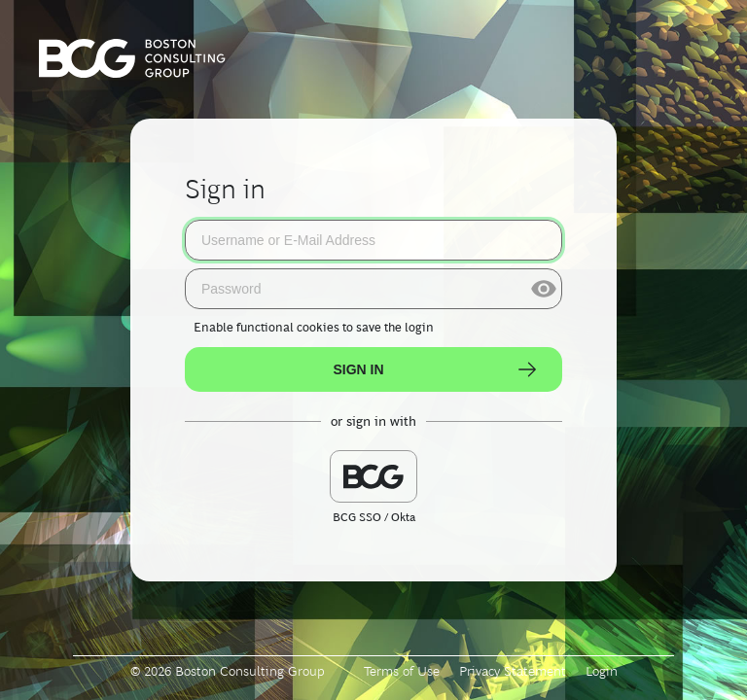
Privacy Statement (513, 671)
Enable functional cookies (267, 327)
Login (602, 671)
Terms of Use (402, 671)
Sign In (436, 369)
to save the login (314, 327)
